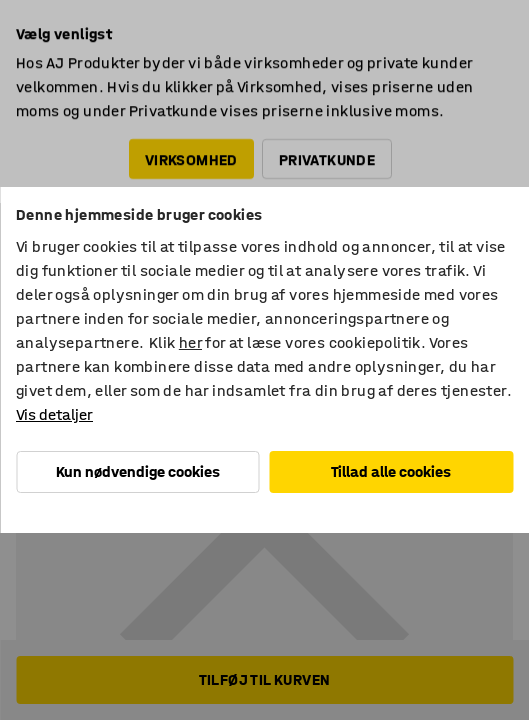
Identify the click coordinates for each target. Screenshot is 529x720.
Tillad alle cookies (391, 471)
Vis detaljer (54, 414)
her (190, 342)
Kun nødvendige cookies (138, 471)
